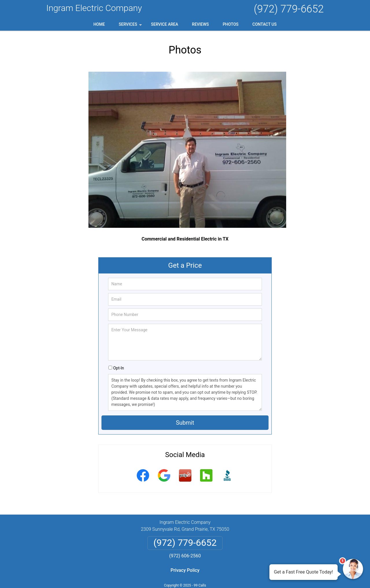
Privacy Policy (185, 570)
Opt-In (118, 368)
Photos (231, 24)
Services (131, 26)
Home (99, 24)
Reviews (200, 24)
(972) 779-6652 (289, 9)
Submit (185, 423)
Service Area (164, 24)
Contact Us (264, 24)
